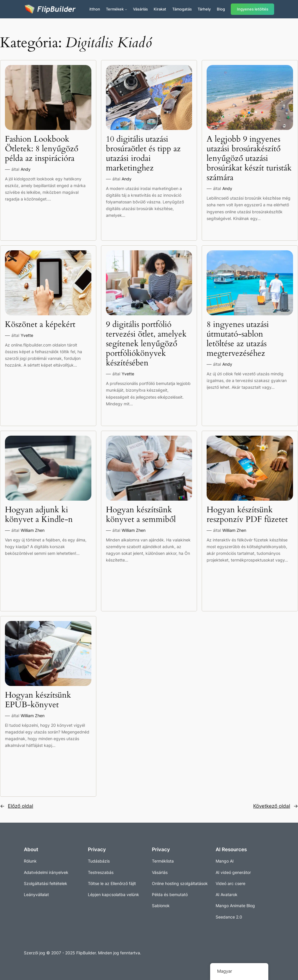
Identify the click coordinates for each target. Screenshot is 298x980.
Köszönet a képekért (40, 324)
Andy (26, 169)
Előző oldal (17, 806)
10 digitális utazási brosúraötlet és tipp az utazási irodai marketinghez (143, 154)
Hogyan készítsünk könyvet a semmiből (141, 515)
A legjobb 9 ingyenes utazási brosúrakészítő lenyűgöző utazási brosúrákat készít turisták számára (249, 159)
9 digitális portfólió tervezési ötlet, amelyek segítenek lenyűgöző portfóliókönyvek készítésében (146, 344)
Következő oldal (276, 806)
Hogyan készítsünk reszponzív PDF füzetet (247, 515)
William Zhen (33, 530)
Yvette (27, 335)
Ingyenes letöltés (253, 9)
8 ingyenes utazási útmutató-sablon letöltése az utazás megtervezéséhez (238, 339)
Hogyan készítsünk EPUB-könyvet (38, 700)
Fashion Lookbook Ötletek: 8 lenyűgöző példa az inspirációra (42, 149)
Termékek (115, 9)
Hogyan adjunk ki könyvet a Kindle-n (39, 515)
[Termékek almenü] (126, 9)
